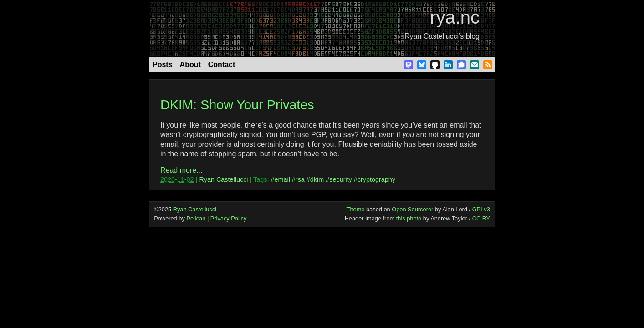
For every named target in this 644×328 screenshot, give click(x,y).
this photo (409, 218)
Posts (163, 64)
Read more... (181, 170)
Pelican (196, 218)
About (190, 64)
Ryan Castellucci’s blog (442, 36)
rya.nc (455, 17)
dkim (317, 179)
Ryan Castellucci (223, 179)
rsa (300, 179)
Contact (222, 64)
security (341, 179)
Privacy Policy (229, 218)
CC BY (481, 218)
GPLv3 (481, 209)
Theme (356, 209)
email (282, 179)
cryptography (376, 179)
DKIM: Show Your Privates (237, 105)
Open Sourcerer (412, 209)
